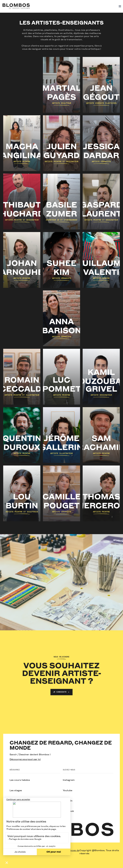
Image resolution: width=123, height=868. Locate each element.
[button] (119, 6)
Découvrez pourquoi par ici (25, 759)
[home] (16, 6)
